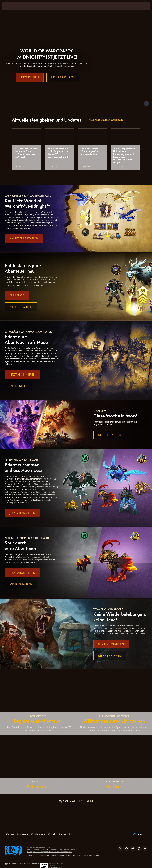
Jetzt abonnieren (22, 374)
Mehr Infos (18, 386)
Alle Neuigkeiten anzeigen (106, 120)
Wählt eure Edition (24, 238)
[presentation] (9, 6)
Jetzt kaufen (30, 82)
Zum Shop (17, 295)
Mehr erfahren (63, 82)
